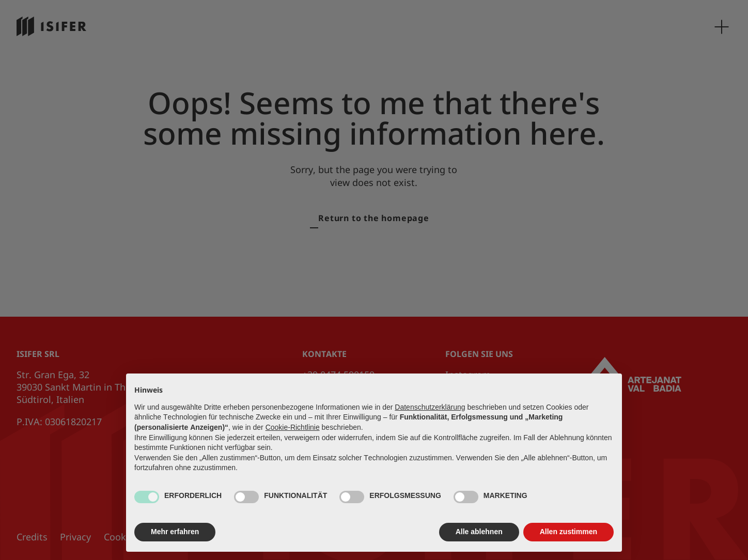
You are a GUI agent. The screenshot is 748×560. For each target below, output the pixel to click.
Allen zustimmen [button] (568, 532)
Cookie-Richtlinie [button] (293, 427)
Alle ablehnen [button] (479, 532)
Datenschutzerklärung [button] (430, 407)
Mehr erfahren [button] (175, 532)
